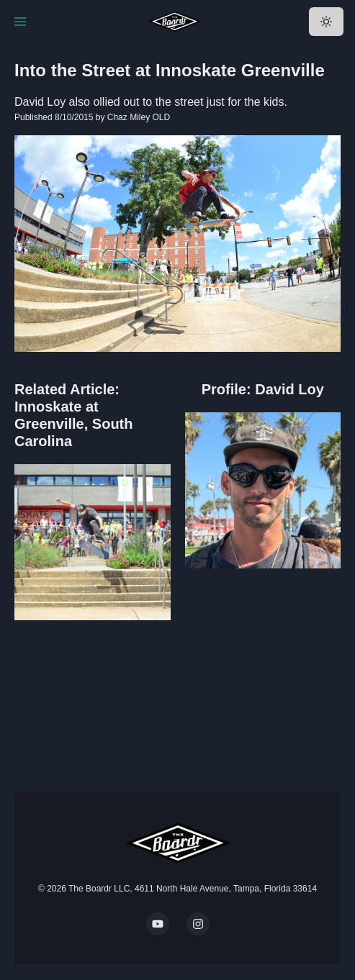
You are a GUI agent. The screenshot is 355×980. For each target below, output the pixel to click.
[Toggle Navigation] (20, 22)
